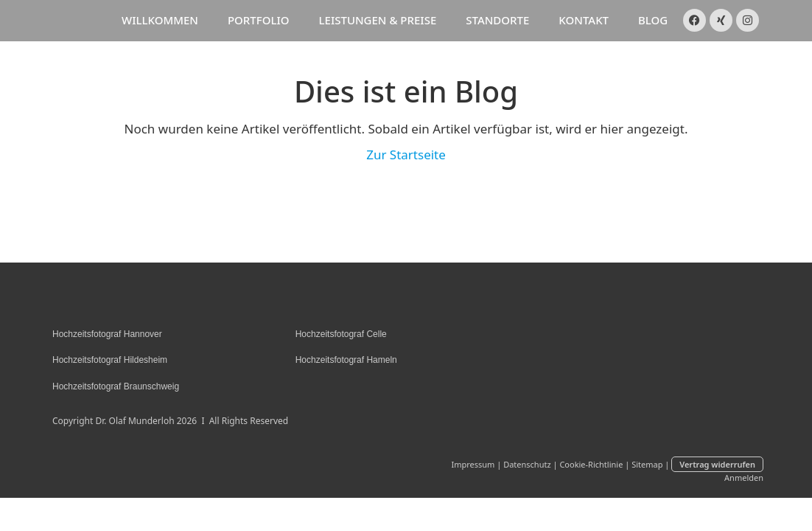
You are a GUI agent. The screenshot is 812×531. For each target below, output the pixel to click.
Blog (653, 20)
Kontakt (584, 20)
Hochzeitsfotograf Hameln (346, 360)
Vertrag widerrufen (717, 464)
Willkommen (160, 20)
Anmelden (744, 478)
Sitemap (647, 464)
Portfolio (259, 20)
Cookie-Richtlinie (591, 464)
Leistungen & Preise (378, 20)
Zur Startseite (406, 155)
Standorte (497, 20)
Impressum (473, 464)
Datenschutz (527, 464)
